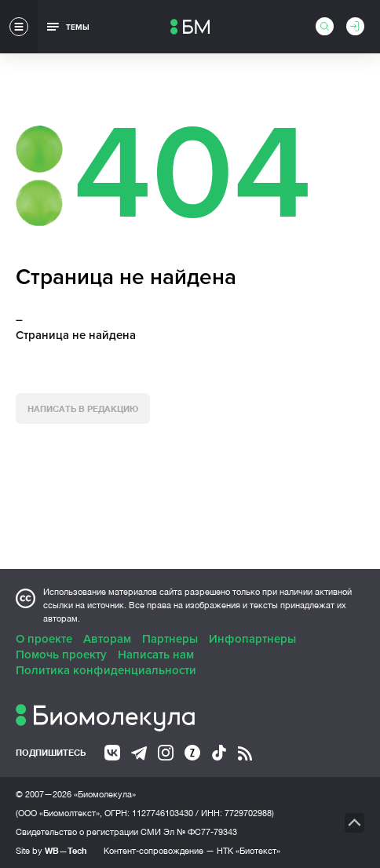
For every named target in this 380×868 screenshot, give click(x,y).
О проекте (44, 639)
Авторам (107, 639)
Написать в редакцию (83, 408)
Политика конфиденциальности (106, 670)
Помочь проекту (61, 655)
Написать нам (156, 655)
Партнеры (170, 639)
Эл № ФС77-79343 (200, 832)
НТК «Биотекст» (248, 851)
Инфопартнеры (252, 639)
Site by (51, 850)
